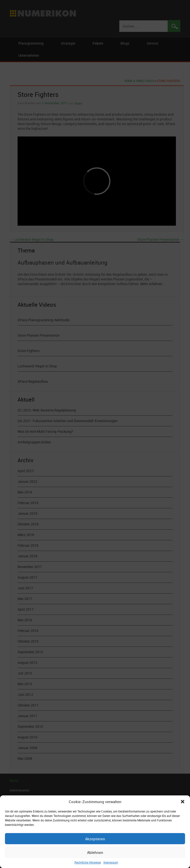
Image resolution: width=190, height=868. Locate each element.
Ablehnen (95, 852)
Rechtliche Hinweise (88, 862)
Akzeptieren (95, 839)
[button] (183, 802)
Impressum (111, 862)
